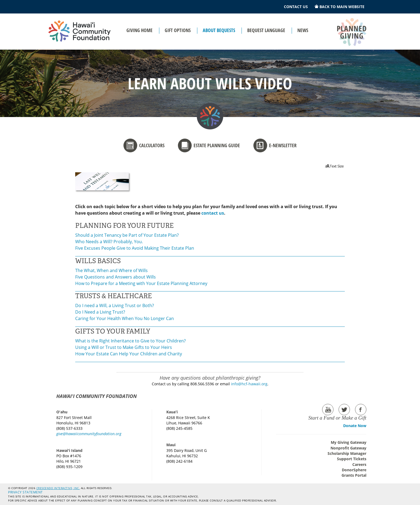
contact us (213, 213)
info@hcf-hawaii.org (249, 384)
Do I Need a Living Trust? (100, 312)
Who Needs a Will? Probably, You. (109, 242)
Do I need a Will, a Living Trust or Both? (115, 305)
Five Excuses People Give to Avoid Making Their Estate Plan (135, 248)
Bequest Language (266, 30)
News (303, 30)
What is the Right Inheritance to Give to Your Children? (130, 341)
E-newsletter (275, 145)
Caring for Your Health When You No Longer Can (125, 318)
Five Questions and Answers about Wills (116, 277)
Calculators (144, 145)
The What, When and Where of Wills (111, 270)
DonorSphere (354, 470)
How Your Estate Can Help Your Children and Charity (129, 354)
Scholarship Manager (347, 453)
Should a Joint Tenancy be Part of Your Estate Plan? (127, 235)
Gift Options (178, 30)
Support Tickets (352, 459)
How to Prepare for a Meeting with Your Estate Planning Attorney (141, 283)
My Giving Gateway (349, 442)
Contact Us (296, 7)
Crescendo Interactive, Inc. (58, 488)
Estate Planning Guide (209, 145)
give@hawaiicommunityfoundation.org (89, 434)
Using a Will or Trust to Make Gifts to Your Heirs (124, 347)
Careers (359, 464)
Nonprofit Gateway (348, 448)
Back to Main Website (340, 7)
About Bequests (219, 30)
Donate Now (355, 426)
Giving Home (140, 30)
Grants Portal (354, 475)
